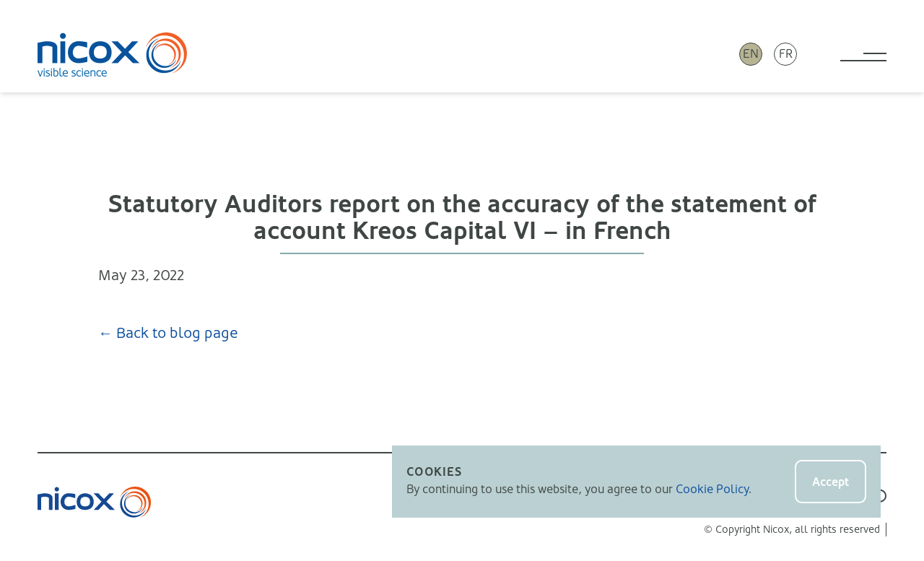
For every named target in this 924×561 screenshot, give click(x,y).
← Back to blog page (168, 333)
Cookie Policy (712, 489)
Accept (831, 482)
